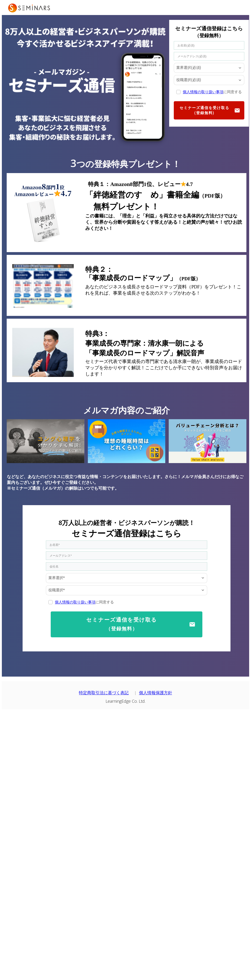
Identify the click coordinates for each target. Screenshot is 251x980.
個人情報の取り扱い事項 (203, 92)
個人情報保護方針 (156, 693)
